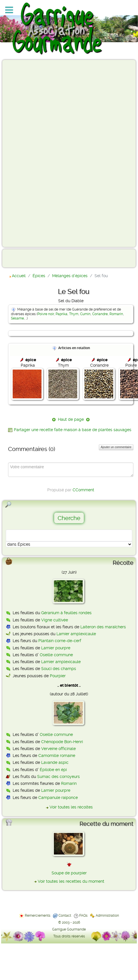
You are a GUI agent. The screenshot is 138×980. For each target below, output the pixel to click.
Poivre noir (46, 314)
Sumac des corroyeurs (58, 777)
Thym (74, 314)
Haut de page (71, 419)
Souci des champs (59, 669)
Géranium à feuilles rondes (66, 613)
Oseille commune (56, 655)
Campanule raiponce (58, 798)
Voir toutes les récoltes (71, 807)
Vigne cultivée (55, 620)
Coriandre (100, 314)
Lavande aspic (55, 762)
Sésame (17, 318)
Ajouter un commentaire (116, 447)
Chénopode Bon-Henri (62, 742)
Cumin (85, 314)
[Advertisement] (28, 153)
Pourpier (58, 676)
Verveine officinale (58, 749)
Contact (65, 916)
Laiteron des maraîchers (103, 627)
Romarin (116, 314)
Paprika (62, 314)
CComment (83, 490)
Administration (107, 916)
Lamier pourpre (56, 648)
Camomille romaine (57, 756)
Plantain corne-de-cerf (60, 641)
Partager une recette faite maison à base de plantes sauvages (73, 430)
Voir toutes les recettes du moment (71, 881)
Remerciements (38, 916)
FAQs (83, 916)
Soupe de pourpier (69, 873)
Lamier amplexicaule (76, 634)
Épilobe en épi (53, 770)
